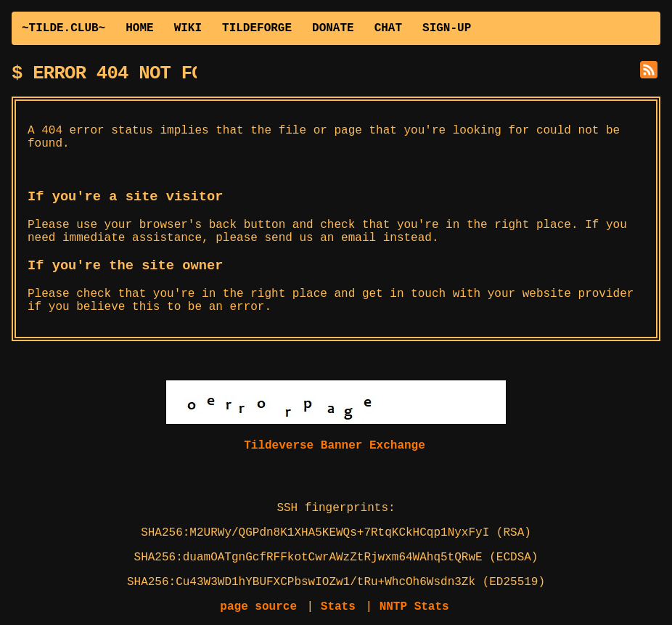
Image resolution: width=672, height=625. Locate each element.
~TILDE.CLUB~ (63, 28)
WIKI (188, 28)
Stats (338, 607)
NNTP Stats (414, 607)
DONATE (333, 28)
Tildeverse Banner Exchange (335, 446)
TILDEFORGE (257, 28)
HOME (139, 28)
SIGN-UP (447, 28)
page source (258, 607)
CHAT (388, 28)
